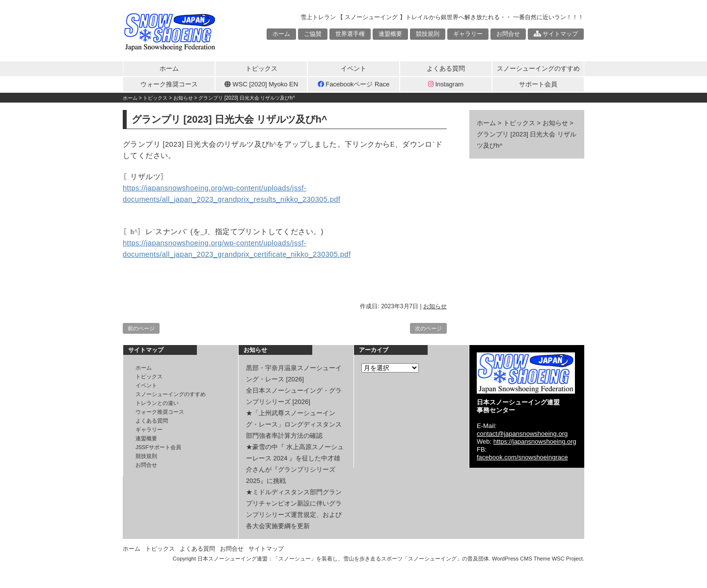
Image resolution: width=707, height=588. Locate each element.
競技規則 (428, 34)
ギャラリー (468, 34)
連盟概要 (390, 34)
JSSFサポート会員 (158, 447)
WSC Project (567, 559)
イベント (353, 68)
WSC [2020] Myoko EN (261, 84)
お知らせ (435, 306)
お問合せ (508, 34)
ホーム (281, 34)
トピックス (261, 68)
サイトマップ (556, 34)
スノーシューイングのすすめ (538, 68)
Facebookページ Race (354, 84)
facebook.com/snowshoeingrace (522, 457)
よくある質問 (446, 68)
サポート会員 (538, 84)
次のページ (428, 328)
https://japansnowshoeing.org (535, 441)
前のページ (141, 328)
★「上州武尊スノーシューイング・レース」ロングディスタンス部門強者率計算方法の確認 (294, 424)
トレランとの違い (157, 403)
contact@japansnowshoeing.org (522, 434)
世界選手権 (350, 34)
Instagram (446, 84)
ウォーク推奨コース (169, 84)
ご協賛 (313, 34)
